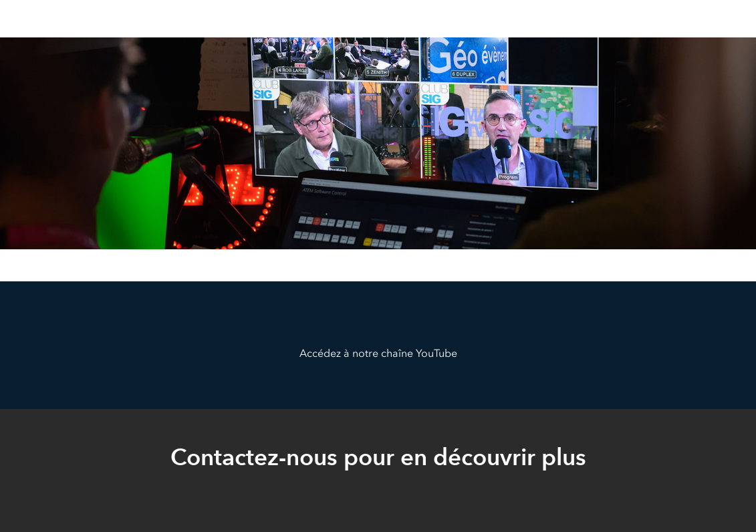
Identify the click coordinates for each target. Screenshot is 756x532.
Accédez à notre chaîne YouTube (378, 353)
